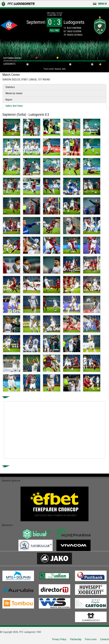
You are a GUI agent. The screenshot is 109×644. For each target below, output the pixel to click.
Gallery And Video (14, 106)
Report (9, 100)
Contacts (105, 639)
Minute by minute (14, 93)
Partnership (76, 639)
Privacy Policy (59, 639)
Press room (91, 639)
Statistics (10, 87)
